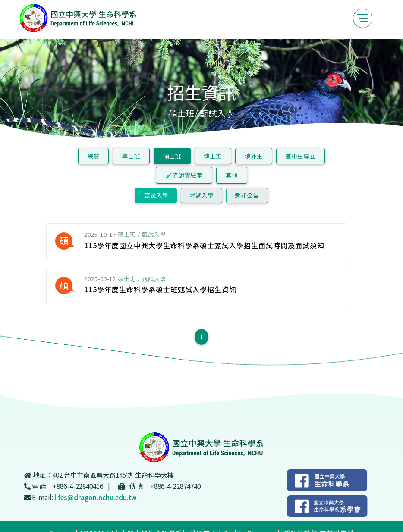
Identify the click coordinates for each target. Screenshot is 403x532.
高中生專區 (300, 156)
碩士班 (172, 156)
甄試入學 (156, 195)
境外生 (254, 156)
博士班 (213, 156)
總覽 (94, 156)
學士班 (131, 156)
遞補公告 (247, 195)
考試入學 (201, 195)
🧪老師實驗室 (184, 175)
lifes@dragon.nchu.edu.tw (96, 497)
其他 (232, 175)
